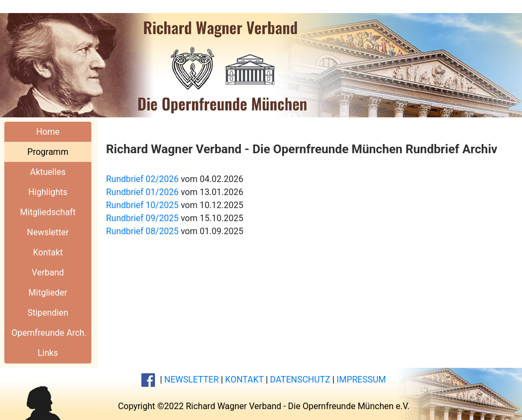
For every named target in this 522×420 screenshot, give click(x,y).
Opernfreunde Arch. (49, 333)
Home (48, 132)
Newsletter (48, 232)
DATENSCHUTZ (300, 380)
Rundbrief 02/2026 (142, 179)
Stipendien (48, 313)
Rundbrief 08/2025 (142, 231)
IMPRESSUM (361, 380)
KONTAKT (244, 380)
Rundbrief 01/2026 (142, 192)
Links (48, 353)
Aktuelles (48, 172)
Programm (48, 152)
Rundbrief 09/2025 (142, 218)
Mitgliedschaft (48, 212)
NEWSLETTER (191, 380)
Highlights (48, 192)
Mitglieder (48, 293)
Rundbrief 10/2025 (142, 205)
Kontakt (48, 252)
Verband (48, 272)
